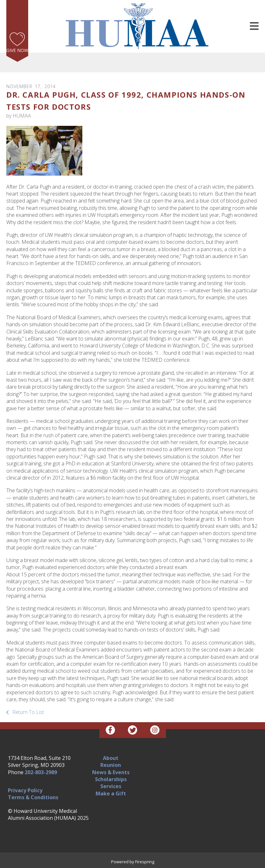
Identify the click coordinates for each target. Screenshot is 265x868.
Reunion (111, 765)
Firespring (145, 862)
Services (111, 786)
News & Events (111, 772)
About (111, 758)
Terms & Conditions (33, 797)
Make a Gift (111, 794)
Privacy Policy (25, 790)
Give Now (17, 50)
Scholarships (111, 779)
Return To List (28, 712)
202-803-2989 (41, 772)
